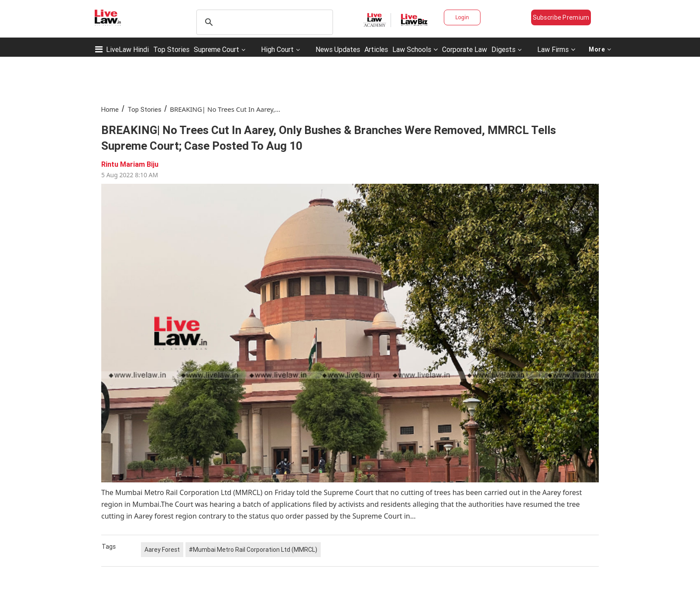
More (600, 49)
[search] (263, 22)
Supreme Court (216, 49)
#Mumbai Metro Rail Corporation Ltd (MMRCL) (253, 550)
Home (110, 109)
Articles (376, 49)
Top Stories (171, 49)
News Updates (338, 49)
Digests (503, 49)
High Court (277, 49)
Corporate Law (465, 49)
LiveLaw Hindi (127, 49)
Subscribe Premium (561, 17)
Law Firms (556, 49)
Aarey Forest (162, 550)
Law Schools (415, 49)
